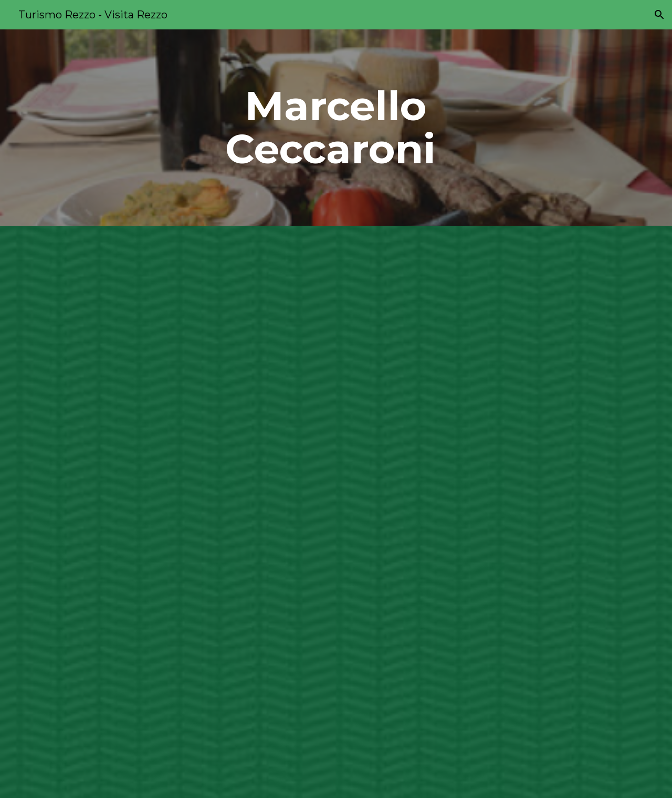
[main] (336, 128)
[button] (659, 15)
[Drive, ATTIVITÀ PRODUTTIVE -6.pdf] (310, 512)
